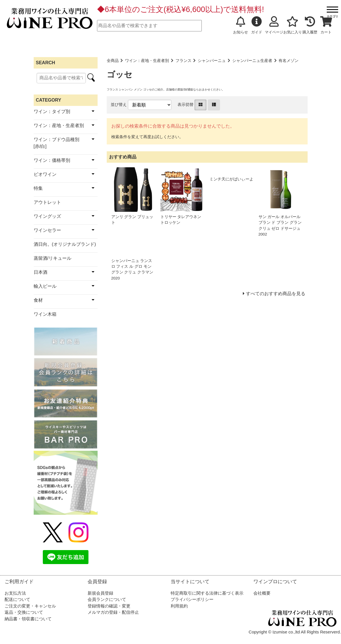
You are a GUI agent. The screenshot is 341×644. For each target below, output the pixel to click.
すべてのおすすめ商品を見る (276, 294)
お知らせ (241, 25)
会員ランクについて (107, 599)
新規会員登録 (100, 593)
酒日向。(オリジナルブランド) (65, 244)
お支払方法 (15, 593)
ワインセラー (47, 230)
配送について (17, 599)
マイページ (274, 25)
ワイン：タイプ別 (52, 111)
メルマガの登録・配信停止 (113, 612)
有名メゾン (288, 61)
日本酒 (41, 272)
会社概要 (262, 593)
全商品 (113, 61)
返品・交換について (24, 612)
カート (326, 25)
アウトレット (47, 202)
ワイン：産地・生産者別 (147, 61)
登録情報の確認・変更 (109, 606)
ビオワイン (45, 174)
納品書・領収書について (28, 619)
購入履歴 (310, 25)
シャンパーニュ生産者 (252, 61)
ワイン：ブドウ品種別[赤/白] (57, 143)
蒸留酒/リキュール (53, 258)
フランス (183, 61)
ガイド (257, 25)
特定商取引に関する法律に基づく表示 (207, 593)
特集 (38, 188)
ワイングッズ (47, 216)
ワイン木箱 (45, 314)
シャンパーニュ (212, 61)
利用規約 (179, 606)
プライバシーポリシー (192, 599)
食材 (38, 300)
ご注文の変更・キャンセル (30, 606)
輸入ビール (45, 286)
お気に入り (293, 25)
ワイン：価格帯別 (52, 160)
